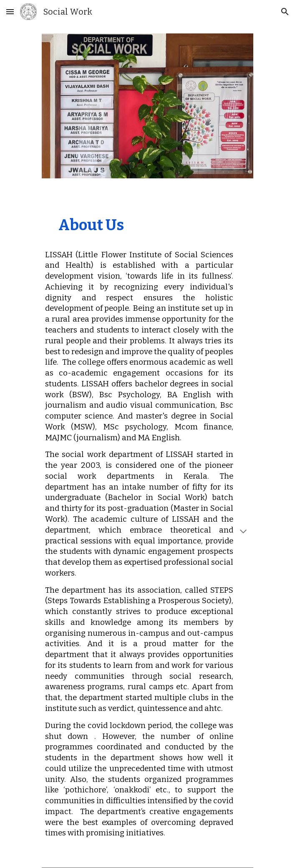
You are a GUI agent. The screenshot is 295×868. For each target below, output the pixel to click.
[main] (147, 533)
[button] (10, 11)
